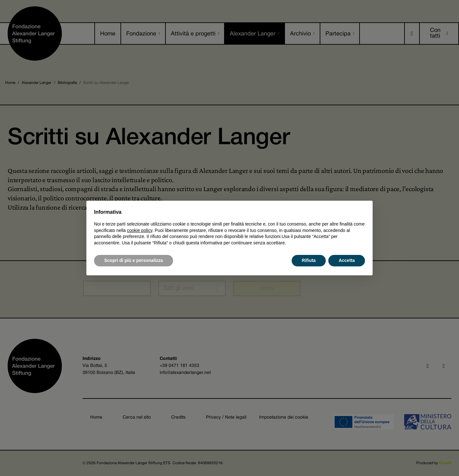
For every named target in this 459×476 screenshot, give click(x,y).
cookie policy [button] (140, 230)
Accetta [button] (347, 260)
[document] (229, 227)
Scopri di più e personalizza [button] (134, 260)
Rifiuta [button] (309, 260)
